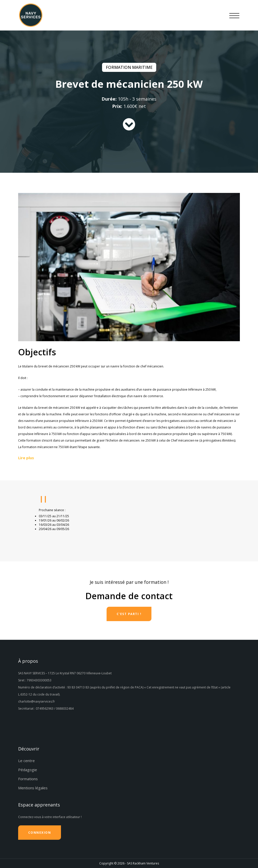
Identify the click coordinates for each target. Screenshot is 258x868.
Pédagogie (28, 770)
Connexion (40, 833)
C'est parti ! (129, 614)
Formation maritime (129, 67)
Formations (28, 779)
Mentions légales (33, 788)
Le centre (26, 761)
